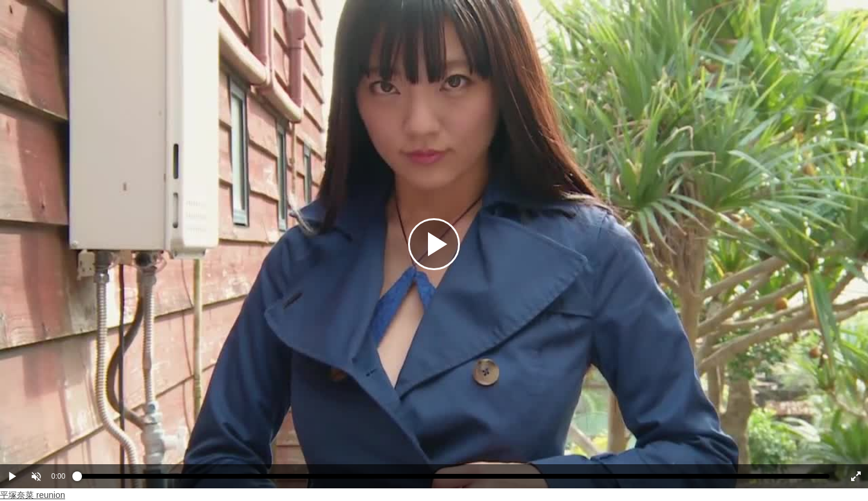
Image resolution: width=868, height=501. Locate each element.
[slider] (453, 479)
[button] (36, 476)
